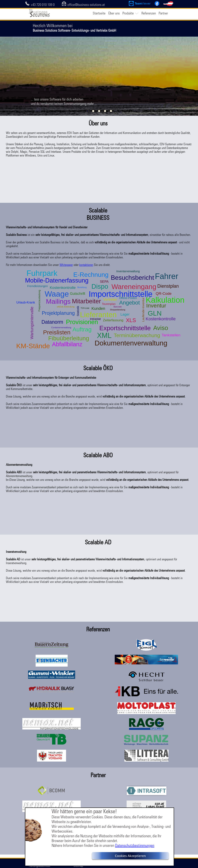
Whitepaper (66, 265)
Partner (163, 13)
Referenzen (149, 13)
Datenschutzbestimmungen (135, 845)
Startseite (99, 13)
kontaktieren (86, 265)
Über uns (114, 13)
